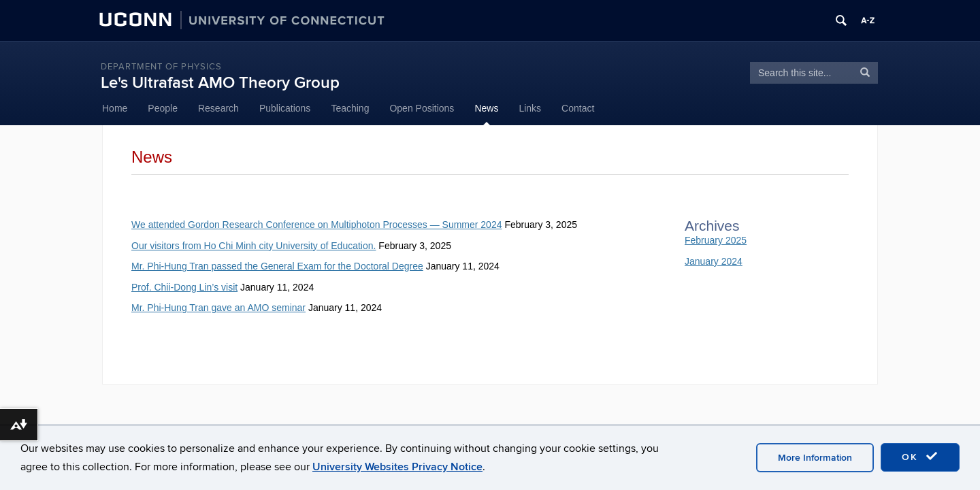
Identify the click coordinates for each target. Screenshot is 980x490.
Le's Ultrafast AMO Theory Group (220, 83)
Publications (285, 108)
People (163, 108)
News (486, 108)
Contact (578, 108)
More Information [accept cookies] (815, 458)
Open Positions (422, 108)
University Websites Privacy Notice (397, 467)
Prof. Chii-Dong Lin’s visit (184, 287)
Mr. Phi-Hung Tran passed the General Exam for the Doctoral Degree (277, 266)
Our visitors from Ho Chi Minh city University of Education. (254, 246)
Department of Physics (161, 67)
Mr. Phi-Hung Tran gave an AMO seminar (218, 308)
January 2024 (714, 261)
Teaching (350, 108)
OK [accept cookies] (920, 457)
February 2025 (716, 240)
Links (530, 108)
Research (218, 108)
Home (115, 108)
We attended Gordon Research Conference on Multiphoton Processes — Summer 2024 (316, 225)
